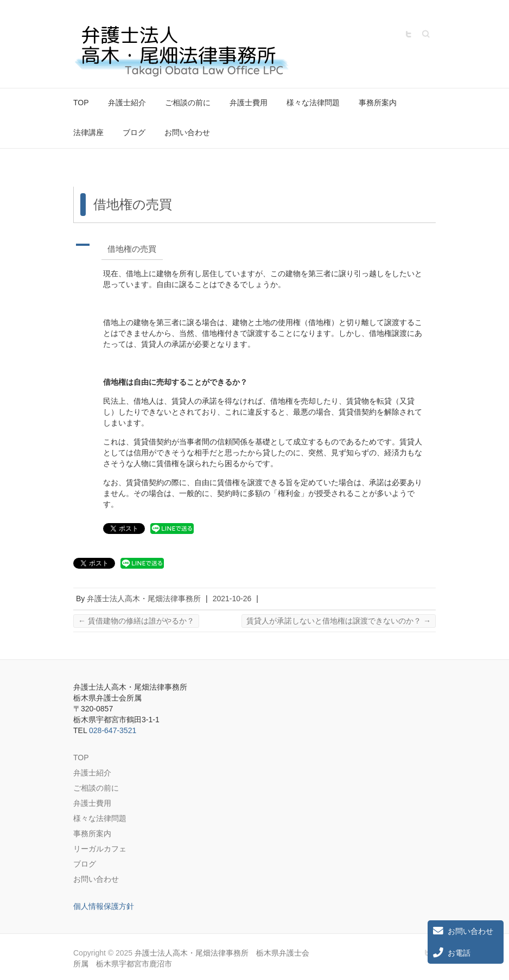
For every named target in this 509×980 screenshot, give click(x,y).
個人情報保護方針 (104, 906)
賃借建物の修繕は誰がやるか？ (136, 621)
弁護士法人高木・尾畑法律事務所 (144, 599)
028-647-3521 (113, 730)
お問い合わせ (187, 132)
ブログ (134, 132)
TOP (81, 103)
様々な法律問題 (313, 103)
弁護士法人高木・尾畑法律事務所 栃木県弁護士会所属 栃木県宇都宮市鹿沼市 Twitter (409, 34)
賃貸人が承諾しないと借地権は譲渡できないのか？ (339, 621)
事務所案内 (378, 103)
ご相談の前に (188, 103)
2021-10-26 (232, 599)
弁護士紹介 (127, 103)
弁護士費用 (249, 103)
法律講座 (88, 132)
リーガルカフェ (100, 849)
